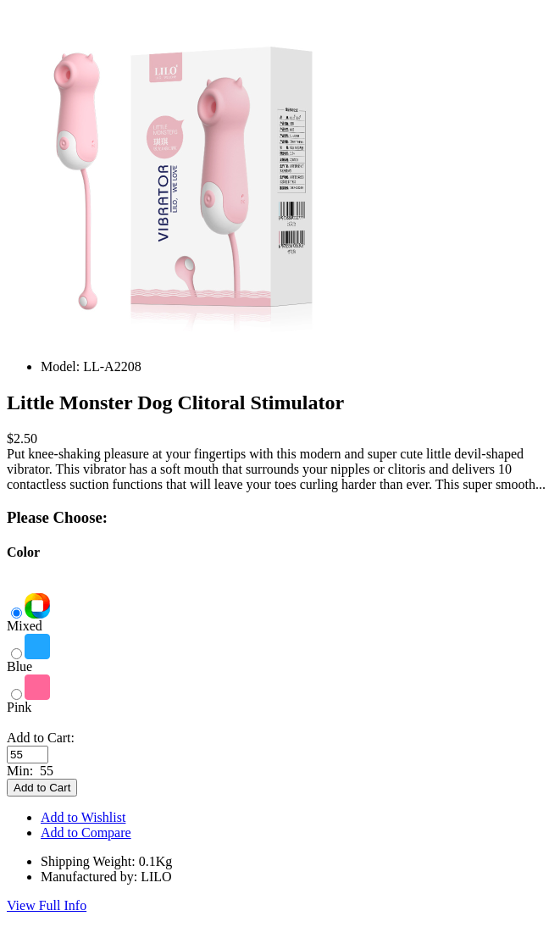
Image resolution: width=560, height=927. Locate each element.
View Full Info (47, 905)
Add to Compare (86, 833)
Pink (28, 701)
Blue (28, 661)
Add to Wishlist (83, 817)
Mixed (28, 620)
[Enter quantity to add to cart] (28, 755)
